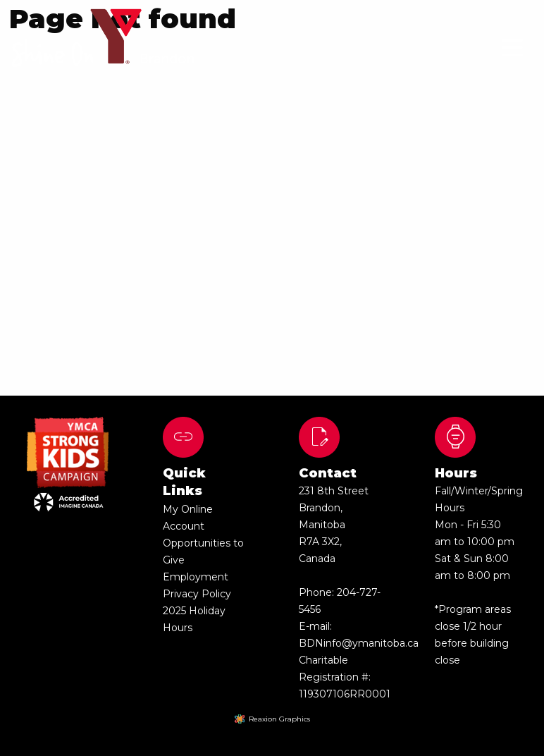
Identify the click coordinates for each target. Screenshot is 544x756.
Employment (196, 577)
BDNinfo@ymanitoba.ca (359, 643)
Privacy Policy (197, 594)
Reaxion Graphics (279, 719)
